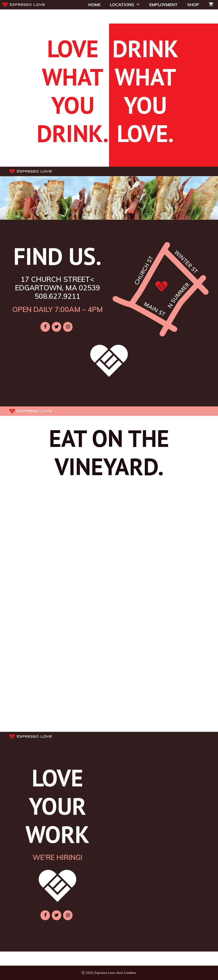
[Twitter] (57, 327)
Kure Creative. (127, 973)
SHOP (193, 5)
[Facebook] (45, 327)
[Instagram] (68, 327)
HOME (94, 5)
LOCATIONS (127, 5)
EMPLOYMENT (163, 5)
